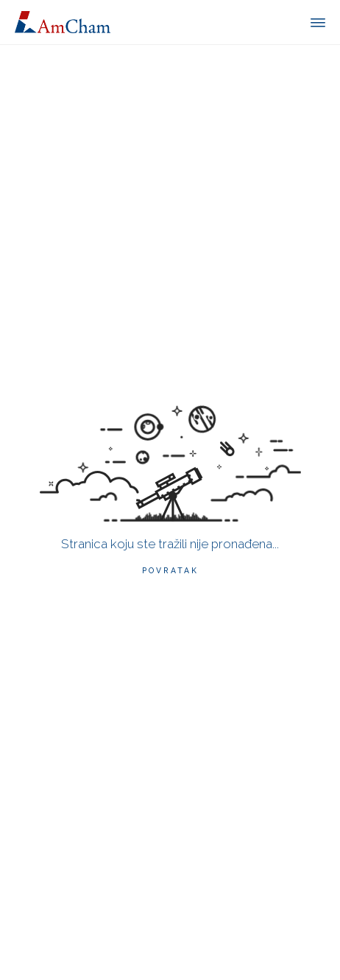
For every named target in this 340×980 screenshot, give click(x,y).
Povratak (170, 570)
